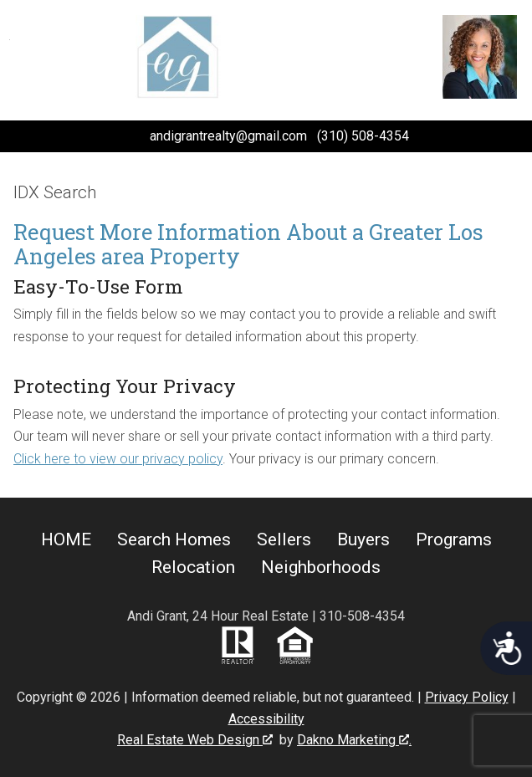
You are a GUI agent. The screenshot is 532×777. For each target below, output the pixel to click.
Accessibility (266, 719)
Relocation (193, 567)
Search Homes (174, 539)
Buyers (363, 539)
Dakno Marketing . (354, 740)
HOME (66, 539)
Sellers (284, 539)
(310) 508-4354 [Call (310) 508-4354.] (363, 136)
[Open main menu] (30, 60)
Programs (454, 539)
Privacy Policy (467, 697)
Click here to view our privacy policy (118, 459)
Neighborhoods (321, 567)
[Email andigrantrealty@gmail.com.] (215, 136)
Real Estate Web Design (195, 740)
